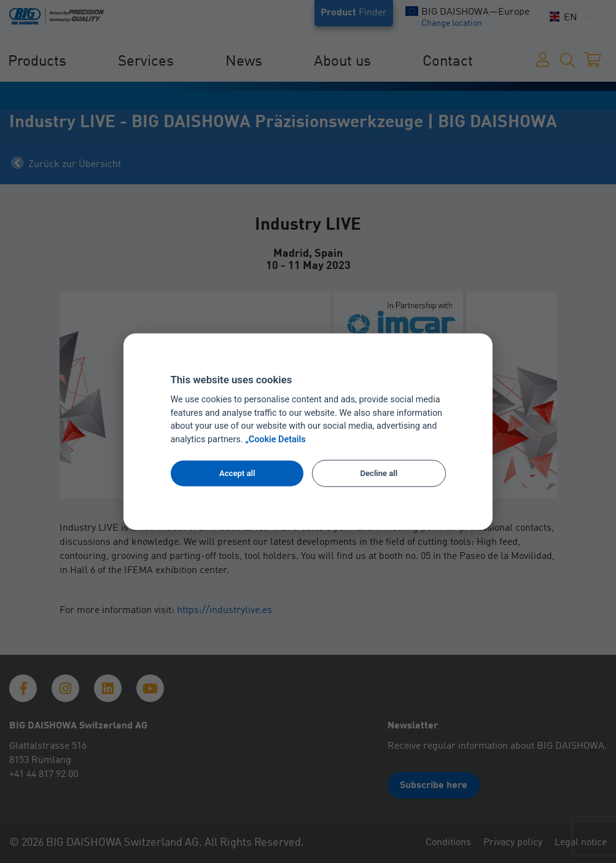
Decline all (379, 473)
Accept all (237, 473)
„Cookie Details (275, 439)
